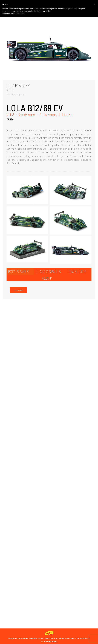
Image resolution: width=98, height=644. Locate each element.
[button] (95, 4)
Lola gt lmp (19, 94)
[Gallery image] (49, 49)
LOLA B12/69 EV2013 (18, 88)
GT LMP (10, 94)
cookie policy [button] (45, 11)
